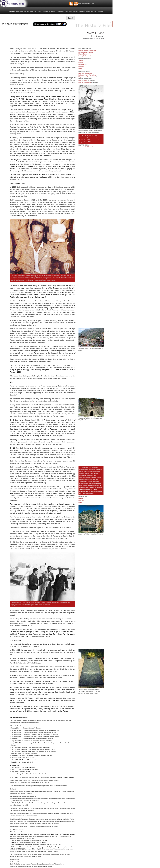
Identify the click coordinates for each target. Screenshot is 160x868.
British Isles (19, 12)
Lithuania (81, 66)
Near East (33, 12)
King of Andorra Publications (86, 77)
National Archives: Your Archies (87, 75)
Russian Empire (83, 65)
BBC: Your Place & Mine (85, 73)
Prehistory (52, 12)
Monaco (81, 63)
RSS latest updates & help (86, 4)
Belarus (82, 490)
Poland (80, 503)
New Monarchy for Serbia (86, 52)
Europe (27, 12)
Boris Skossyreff (83, 81)
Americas (101, 12)
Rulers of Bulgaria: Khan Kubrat (87, 50)
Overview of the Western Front (87, 147)
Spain (80, 68)
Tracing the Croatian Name (86, 56)
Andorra (81, 61)
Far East (45, 12)
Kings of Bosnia (83, 54)
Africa (39, 12)
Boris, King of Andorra (85, 82)
